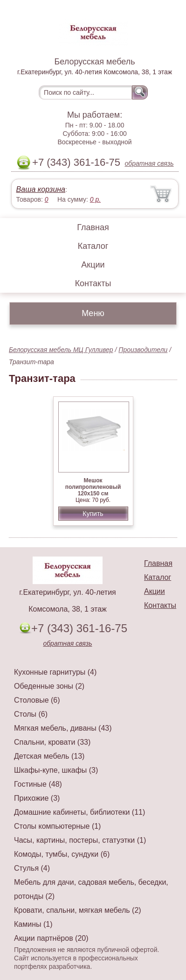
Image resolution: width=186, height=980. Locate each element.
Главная (93, 227)
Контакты (93, 283)
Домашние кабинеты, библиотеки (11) (79, 812)
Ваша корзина (41, 189)
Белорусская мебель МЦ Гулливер (61, 350)
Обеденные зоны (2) (49, 686)
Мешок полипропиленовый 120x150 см (93, 487)
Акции (93, 265)
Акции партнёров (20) (51, 938)
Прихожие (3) (37, 798)
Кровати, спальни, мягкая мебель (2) (78, 910)
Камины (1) (33, 924)
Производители (143, 350)
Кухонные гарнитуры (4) (55, 672)
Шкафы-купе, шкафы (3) (56, 770)
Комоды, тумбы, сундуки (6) (62, 854)
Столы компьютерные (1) (57, 826)
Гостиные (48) (38, 784)
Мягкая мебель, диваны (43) (63, 728)
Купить (93, 514)
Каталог (93, 246)
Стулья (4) (32, 868)
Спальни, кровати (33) (52, 742)
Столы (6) (31, 714)
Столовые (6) (37, 700)
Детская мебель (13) (49, 756)
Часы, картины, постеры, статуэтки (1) (80, 840)
